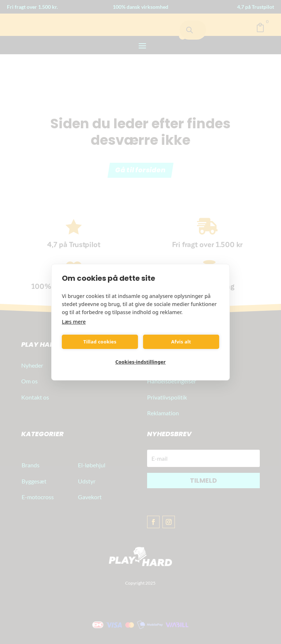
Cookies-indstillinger (140, 362)
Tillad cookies (100, 342)
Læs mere (74, 322)
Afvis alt (181, 342)
